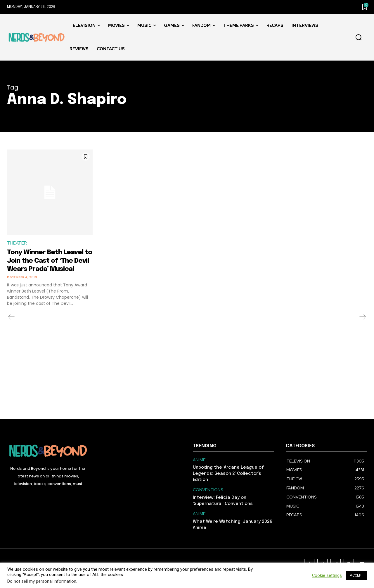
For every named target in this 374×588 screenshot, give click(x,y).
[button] (359, 37)
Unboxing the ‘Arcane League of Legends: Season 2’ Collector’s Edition (228, 483)
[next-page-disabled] (362, 326)
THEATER (17, 244)
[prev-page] (12, 326)
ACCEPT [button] (356, 575)
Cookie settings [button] (327, 575)
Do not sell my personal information (42, 581)
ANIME (199, 469)
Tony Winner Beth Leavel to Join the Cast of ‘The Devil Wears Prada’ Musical (50, 265)
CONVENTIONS (208, 499)
